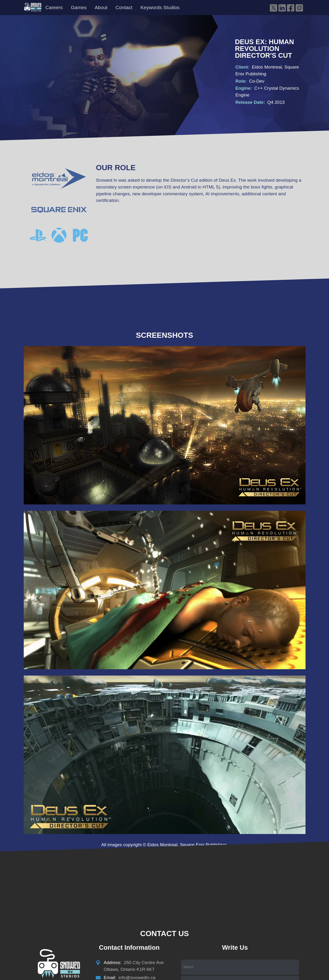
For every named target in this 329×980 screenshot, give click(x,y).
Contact (124, 7)
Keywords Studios (160, 7)
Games (79, 7)
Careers (54, 7)
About (101, 7)
